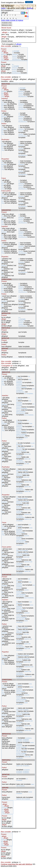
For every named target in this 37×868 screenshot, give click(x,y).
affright (19, 44)
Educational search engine (16, 8)
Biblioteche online (7, 25)
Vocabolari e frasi (7, 23)
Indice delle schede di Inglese (12, 20)
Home (3, 8)
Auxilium (30, 8)
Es (27, 16)
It (26, 13)
